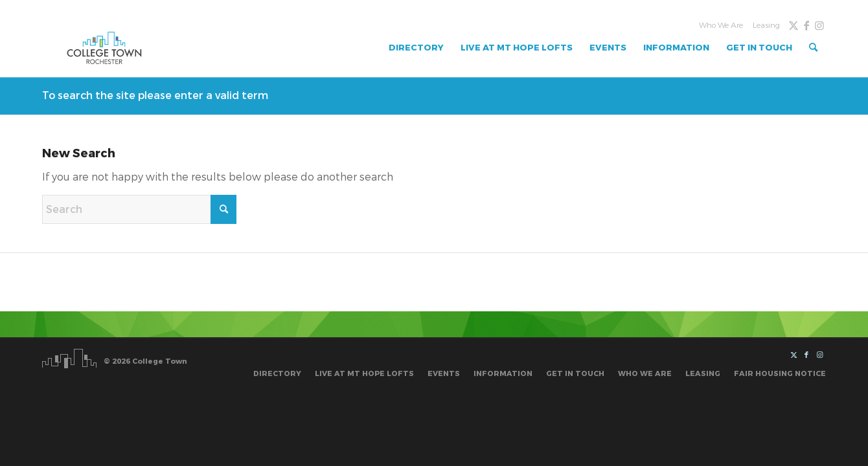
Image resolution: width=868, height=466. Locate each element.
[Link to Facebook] (806, 25)
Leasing (766, 25)
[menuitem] (719, 26)
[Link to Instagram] (819, 25)
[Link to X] (794, 25)
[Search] (813, 48)
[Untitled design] (104, 48)
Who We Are (721, 25)
